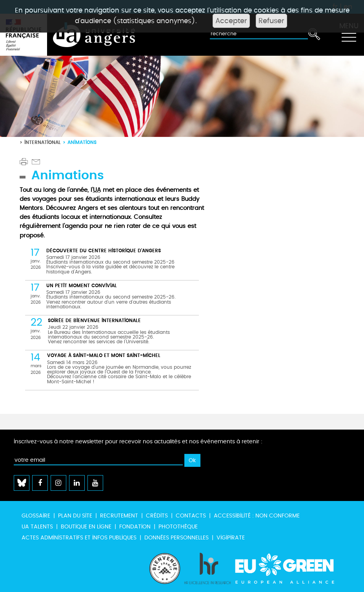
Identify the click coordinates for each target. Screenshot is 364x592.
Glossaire (36, 516)
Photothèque (178, 527)
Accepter (231, 21)
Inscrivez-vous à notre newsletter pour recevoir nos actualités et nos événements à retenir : (138, 442)
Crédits (157, 516)
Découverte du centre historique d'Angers (104, 250)
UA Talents (37, 527)
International (43, 142)
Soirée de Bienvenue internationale (94, 320)
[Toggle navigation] (349, 35)
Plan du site (75, 516)
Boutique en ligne (86, 527)
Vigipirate (231, 538)
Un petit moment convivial (82, 285)
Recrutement (119, 516)
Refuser (271, 21)
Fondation (135, 527)
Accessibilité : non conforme (257, 516)
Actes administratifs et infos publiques (79, 538)
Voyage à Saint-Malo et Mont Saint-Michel (104, 355)
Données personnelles (177, 538)
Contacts (191, 516)
